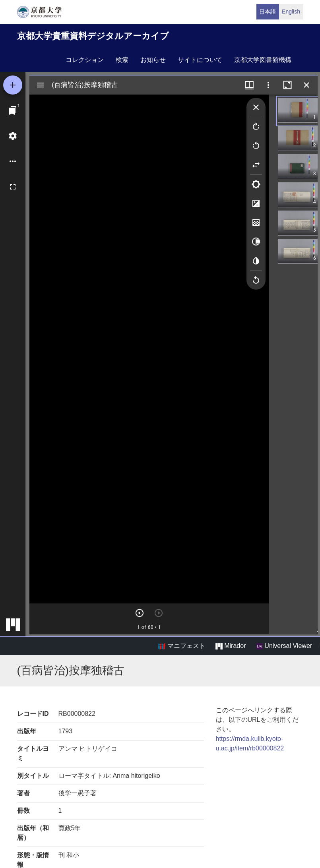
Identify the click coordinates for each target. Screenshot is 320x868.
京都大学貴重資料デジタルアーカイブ (93, 36)
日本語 (268, 12)
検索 (122, 60)
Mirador (231, 646)
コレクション (85, 60)
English (291, 12)
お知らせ (153, 60)
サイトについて (200, 60)
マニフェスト (182, 646)
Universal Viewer (284, 646)
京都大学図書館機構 (263, 60)
